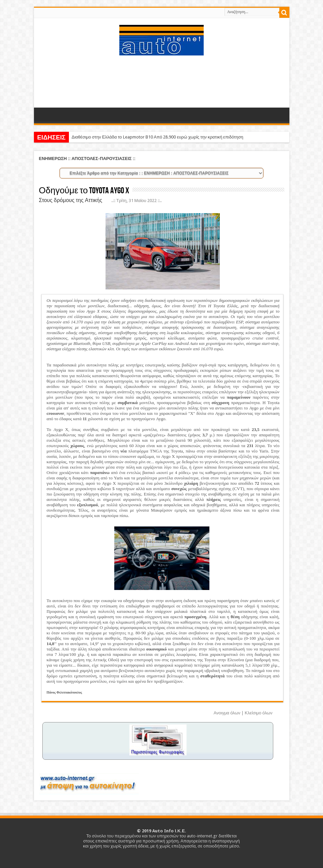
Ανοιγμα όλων (227, 713)
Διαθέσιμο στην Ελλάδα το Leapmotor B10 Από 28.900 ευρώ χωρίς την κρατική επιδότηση (157, 137)
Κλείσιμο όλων (258, 713)
